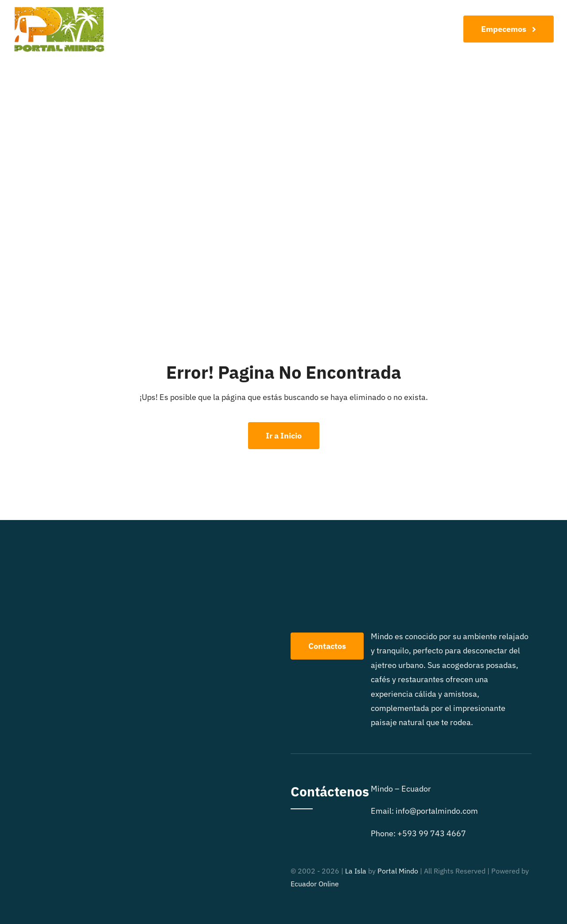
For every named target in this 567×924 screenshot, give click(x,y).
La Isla (356, 871)
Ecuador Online (315, 884)
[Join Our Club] (509, 29)
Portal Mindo (398, 871)
